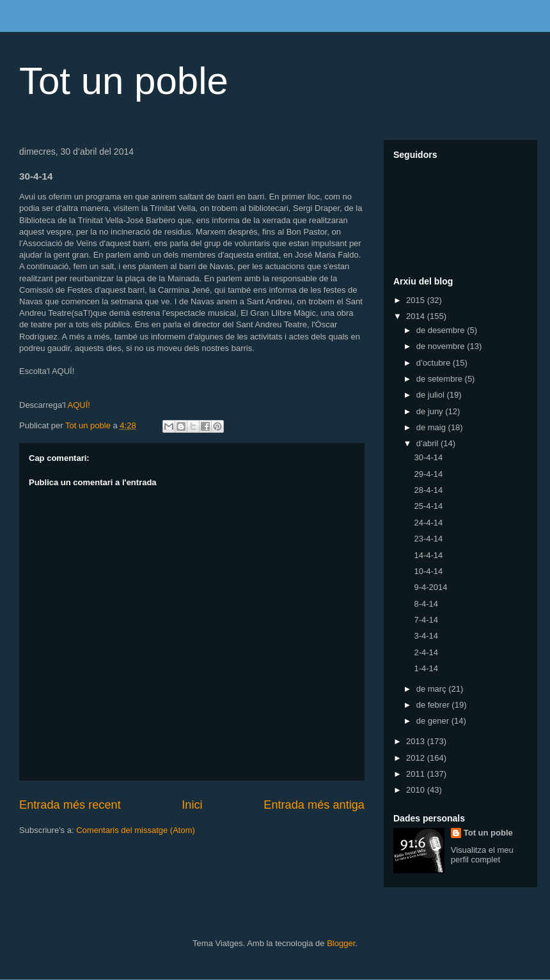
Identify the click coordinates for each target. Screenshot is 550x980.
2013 (417, 741)
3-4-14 (426, 636)
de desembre (442, 330)
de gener (434, 721)
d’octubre (435, 363)
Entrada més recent (70, 805)
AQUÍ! (78, 405)
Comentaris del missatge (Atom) (136, 830)
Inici (192, 805)
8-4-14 (426, 604)
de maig (432, 427)
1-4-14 (426, 668)
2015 (417, 300)
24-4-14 (428, 523)
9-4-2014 (430, 587)
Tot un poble (124, 81)
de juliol (432, 395)
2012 (417, 758)
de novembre (442, 346)
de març (433, 689)
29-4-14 (428, 474)
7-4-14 (426, 620)
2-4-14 (426, 652)
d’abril (428, 443)
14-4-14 (428, 555)
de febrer (434, 705)
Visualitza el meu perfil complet (482, 855)
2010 (417, 790)
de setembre (441, 379)
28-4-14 (428, 490)
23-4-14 (428, 539)
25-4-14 (428, 506)
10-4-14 (428, 571)
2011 (417, 774)
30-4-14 (428, 457)
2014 (417, 316)
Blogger (341, 943)
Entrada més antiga (314, 805)
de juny (431, 411)
